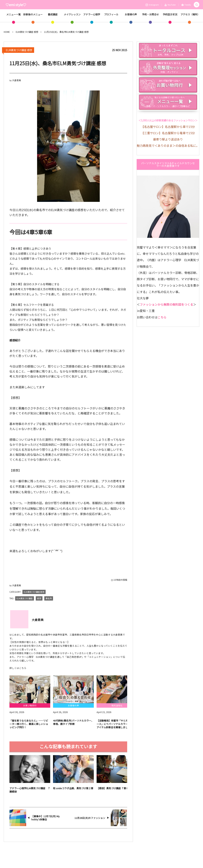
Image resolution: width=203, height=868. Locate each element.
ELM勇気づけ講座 (25, 598)
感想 (39, 598)
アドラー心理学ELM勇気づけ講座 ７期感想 (30, 793)
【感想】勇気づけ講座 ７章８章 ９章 (116, 791)
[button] (197, 5)
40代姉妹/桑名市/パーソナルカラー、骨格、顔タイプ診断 (73, 725)
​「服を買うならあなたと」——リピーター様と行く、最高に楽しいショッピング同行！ (29, 726)
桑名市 (49, 598)
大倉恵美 (16, 80)
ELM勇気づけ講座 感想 (19, 50)
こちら (162, 317)
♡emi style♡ (16, 5)
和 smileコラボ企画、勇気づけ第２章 (73, 791)
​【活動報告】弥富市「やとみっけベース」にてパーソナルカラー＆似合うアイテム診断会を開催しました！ (117, 726)
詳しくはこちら (18, 668)
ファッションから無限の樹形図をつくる (166, 304)
